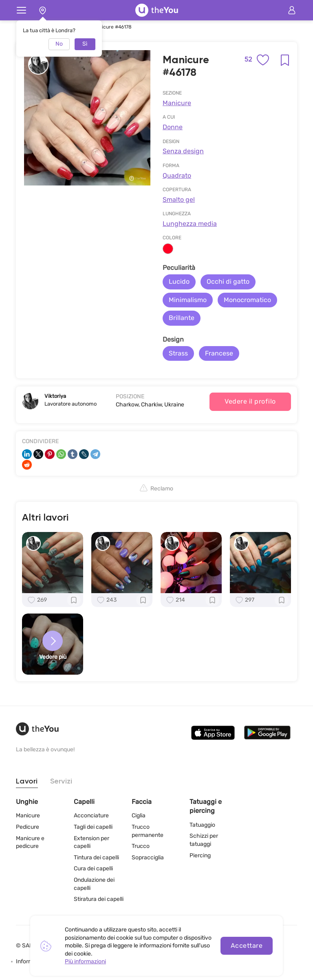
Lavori (27, 781)
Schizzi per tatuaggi (204, 840)
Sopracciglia (148, 857)
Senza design (183, 151)
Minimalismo (188, 300)
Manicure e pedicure (30, 842)
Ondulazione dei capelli (94, 884)
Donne (173, 127)
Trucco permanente (148, 831)
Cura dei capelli (93, 869)
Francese (219, 353)
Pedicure (28, 827)
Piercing (200, 855)
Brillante (182, 318)
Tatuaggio (202, 825)
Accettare (247, 946)
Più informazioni (85, 961)
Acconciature (91, 816)
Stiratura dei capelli (99, 899)
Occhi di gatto (228, 281)
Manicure (177, 103)
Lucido (179, 281)
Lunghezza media (190, 224)
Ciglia (139, 816)
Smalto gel (179, 200)
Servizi (61, 781)
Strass (178, 353)
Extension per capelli (91, 842)
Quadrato (177, 175)
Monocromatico (247, 300)
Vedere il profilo (250, 401)
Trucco (141, 846)
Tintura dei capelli (96, 857)
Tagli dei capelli (93, 827)
